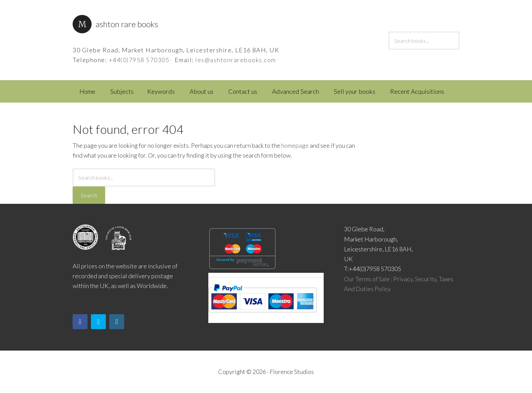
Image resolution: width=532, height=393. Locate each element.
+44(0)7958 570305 (139, 60)
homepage (295, 145)
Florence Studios (292, 372)
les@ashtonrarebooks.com (236, 60)
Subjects (122, 91)
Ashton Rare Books (127, 24)
